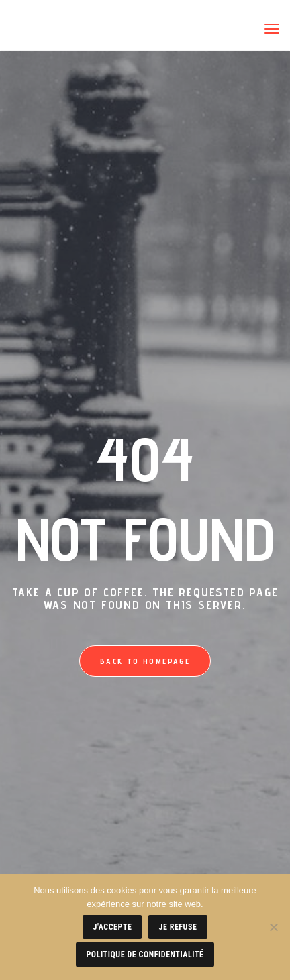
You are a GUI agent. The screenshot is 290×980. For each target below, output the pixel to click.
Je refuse (178, 927)
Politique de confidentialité (145, 955)
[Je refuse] (273, 927)
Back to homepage (145, 661)
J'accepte (112, 927)
